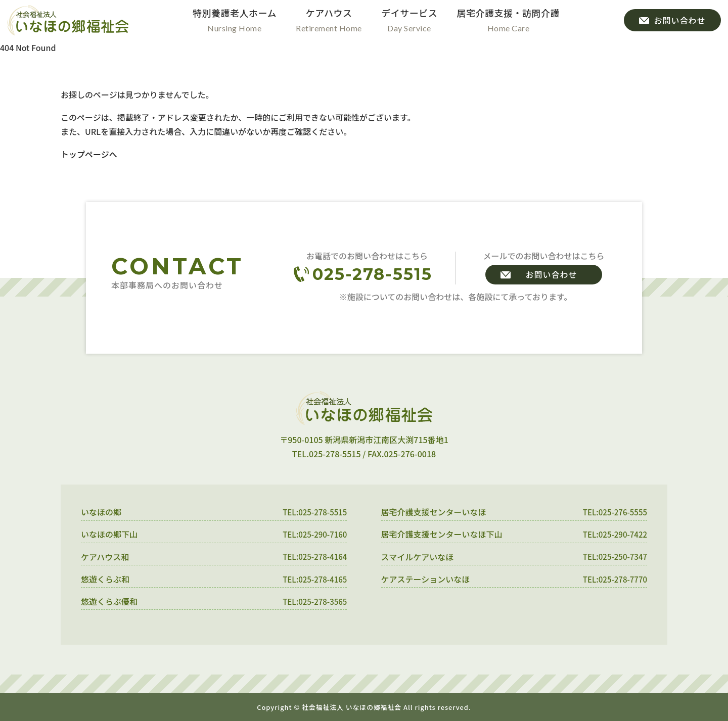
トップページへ (89, 154)
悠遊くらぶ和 (105, 579)
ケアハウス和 (105, 557)
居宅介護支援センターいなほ (434, 512)
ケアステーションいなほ (426, 579)
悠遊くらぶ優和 (109, 601)
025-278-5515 (372, 274)
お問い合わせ (551, 274)
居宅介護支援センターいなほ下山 (442, 534)
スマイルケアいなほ (418, 557)
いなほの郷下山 (109, 534)
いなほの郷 (101, 512)
